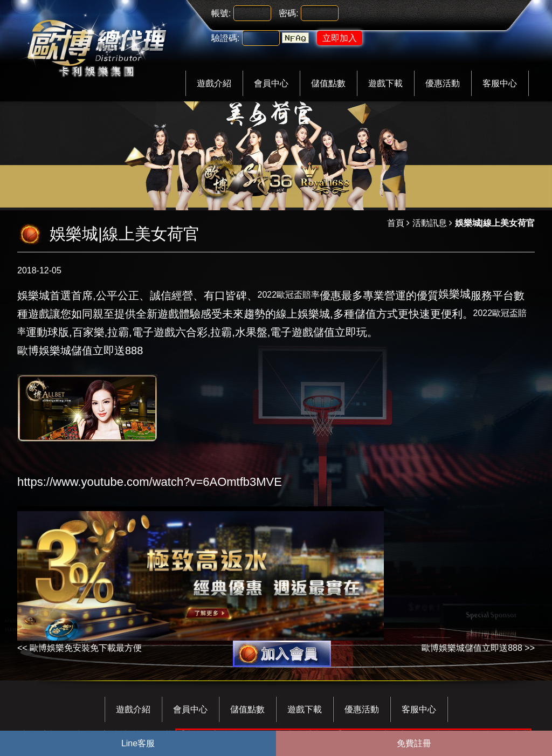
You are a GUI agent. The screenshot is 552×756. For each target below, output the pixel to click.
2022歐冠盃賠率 (289, 295)
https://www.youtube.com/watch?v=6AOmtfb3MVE (150, 482)
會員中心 (271, 83)
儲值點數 (328, 83)
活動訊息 (430, 223)
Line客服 (138, 743)
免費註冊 (414, 743)
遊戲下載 (385, 83)
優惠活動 (443, 83)
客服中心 (500, 83)
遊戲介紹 (214, 83)
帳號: (221, 13)
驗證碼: (225, 38)
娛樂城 (454, 294)
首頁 (396, 223)
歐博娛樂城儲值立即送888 (472, 648)
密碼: (288, 13)
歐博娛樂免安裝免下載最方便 (86, 648)
